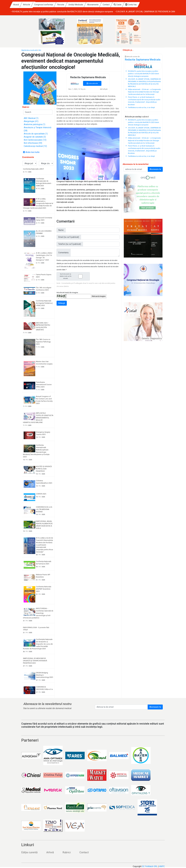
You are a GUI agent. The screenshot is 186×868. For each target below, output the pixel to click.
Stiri (40, 50)
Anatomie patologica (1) (34, 124)
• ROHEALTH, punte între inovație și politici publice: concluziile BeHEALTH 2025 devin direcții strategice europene (62, 12)
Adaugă (62, 303)
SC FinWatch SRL (150, 866)
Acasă (41, 5)
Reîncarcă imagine (99, 296)
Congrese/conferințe (68, 5)
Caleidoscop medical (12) (35, 146)
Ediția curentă (29, 852)
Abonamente (117, 5)
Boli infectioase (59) (33, 143)
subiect (145, 117)
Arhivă (50, 852)
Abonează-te (155, 707)
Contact (131, 5)
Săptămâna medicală (29, 50)
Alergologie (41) (31, 121)
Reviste (85, 5)
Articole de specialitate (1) (36, 134)
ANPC (162, 866)
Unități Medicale (100, 5)
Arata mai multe (31, 152)
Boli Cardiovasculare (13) (35, 140)
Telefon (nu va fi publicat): (70, 244)
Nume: (61, 230)
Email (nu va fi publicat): (69, 237)
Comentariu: (64, 253)
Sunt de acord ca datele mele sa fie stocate (74, 276)
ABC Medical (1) (31, 118)
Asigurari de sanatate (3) (35, 137)
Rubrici (67, 852)
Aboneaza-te (155, 169)
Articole (51, 5)
